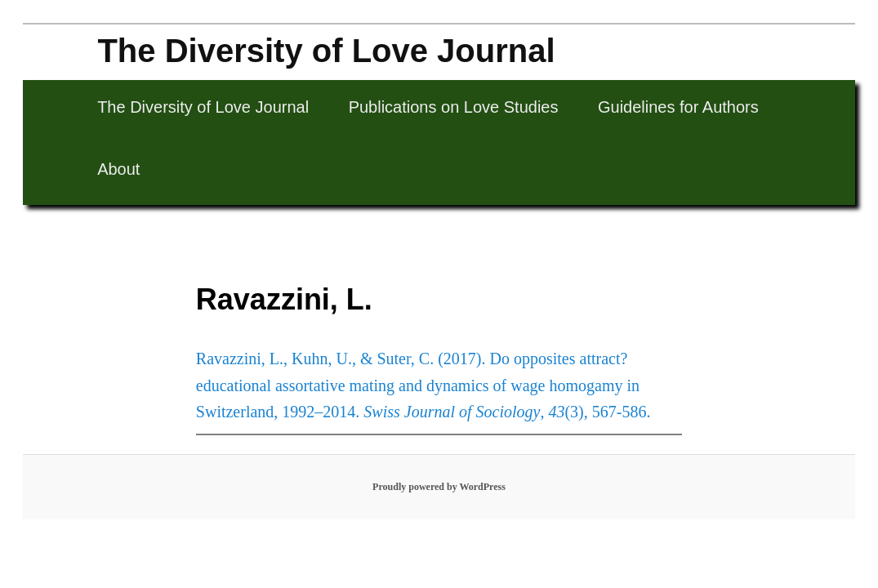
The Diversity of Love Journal (326, 51)
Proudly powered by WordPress (439, 487)
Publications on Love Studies (454, 107)
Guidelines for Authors (678, 107)
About (118, 169)
